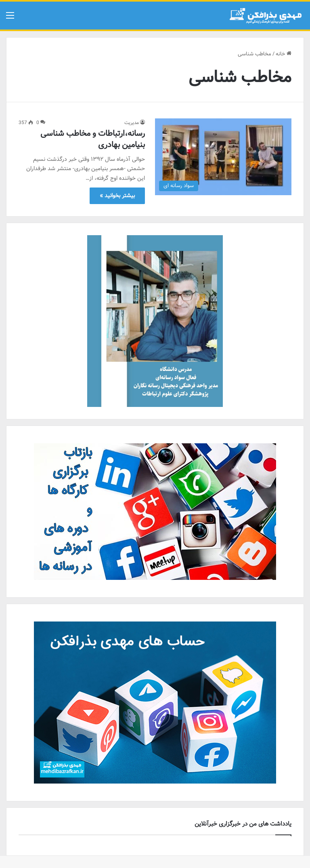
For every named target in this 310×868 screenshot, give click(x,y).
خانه (284, 54)
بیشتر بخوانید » (117, 196)
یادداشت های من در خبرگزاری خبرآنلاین (243, 824)
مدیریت (132, 123)
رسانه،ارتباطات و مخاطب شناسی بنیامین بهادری (93, 139)
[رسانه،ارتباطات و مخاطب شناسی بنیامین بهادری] (223, 157)
